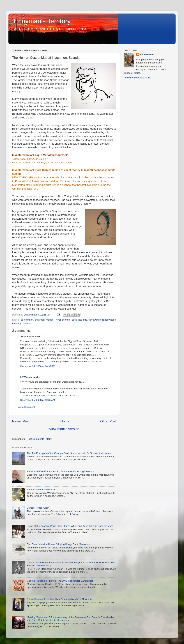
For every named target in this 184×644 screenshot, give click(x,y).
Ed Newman (147, 55)
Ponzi (58, 320)
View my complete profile (138, 78)
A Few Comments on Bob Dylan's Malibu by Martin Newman (59, 599)
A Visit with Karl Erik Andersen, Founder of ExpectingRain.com (60, 471)
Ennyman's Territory (42, 21)
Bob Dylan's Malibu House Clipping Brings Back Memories (58, 544)
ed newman (27, 320)
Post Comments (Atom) (40, 439)
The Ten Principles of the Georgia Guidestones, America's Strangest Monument (69, 453)
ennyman (40, 320)
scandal (66, 320)
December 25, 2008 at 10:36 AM (38, 400)
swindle (27, 324)
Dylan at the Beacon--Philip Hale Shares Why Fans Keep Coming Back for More (70, 526)
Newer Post (21, 421)
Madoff (50, 320)
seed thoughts (80, 320)
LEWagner (26, 377)
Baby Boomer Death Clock (41, 490)
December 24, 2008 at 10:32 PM (38, 366)
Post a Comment (26, 407)
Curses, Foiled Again (38, 508)
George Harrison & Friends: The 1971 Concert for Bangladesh (60, 581)
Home (65, 421)
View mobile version (64, 429)
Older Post (108, 421)
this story (31, 125)
